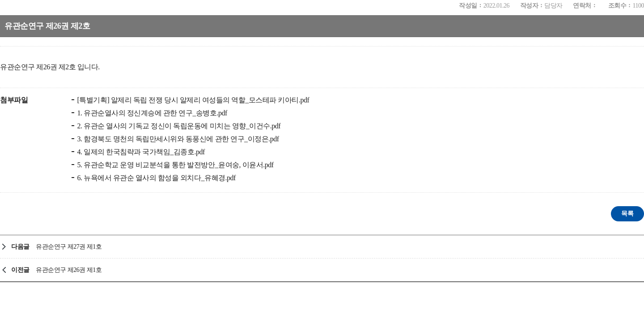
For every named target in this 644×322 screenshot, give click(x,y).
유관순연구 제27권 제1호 (69, 247)
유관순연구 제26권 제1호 (69, 270)
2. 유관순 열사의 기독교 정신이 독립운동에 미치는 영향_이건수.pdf (178, 126)
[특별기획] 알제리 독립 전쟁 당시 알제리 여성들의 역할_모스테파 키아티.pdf (192, 100)
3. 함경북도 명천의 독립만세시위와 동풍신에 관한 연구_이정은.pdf (177, 139)
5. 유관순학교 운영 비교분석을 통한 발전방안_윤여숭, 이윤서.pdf (175, 165)
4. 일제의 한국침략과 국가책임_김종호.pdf (140, 152)
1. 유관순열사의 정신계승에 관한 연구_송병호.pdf (151, 113)
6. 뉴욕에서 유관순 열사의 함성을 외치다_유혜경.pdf (156, 178)
